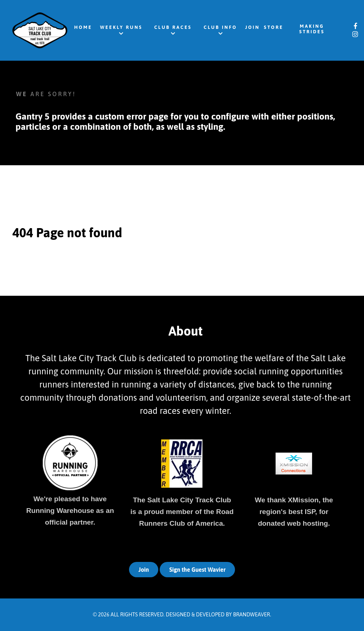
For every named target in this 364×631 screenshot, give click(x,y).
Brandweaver (252, 615)
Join (144, 570)
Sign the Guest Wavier (197, 570)
